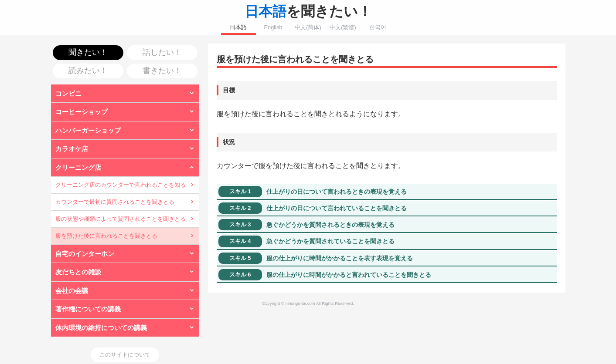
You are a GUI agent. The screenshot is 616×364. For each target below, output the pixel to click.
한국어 (378, 27)
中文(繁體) (343, 27)
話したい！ (162, 52)
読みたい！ (88, 71)
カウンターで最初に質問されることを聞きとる (115, 202)
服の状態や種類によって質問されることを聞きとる (121, 219)
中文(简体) (308, 27)
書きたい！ (162, 71)
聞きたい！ (88, 52)
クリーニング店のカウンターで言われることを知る (121, 185)
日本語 (238, 27)
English (273, 27)
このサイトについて (125, 355)
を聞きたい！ (308, 11)
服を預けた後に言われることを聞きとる (106, 236)
